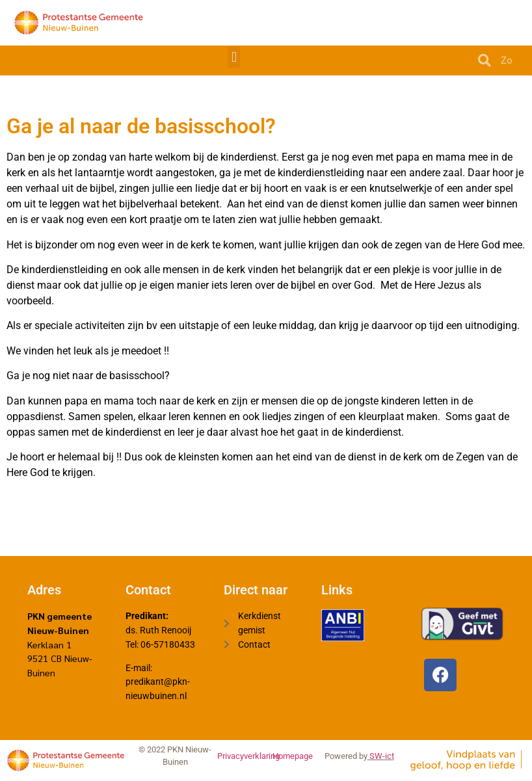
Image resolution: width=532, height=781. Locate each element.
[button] (234, 57)
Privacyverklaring (248, 756)
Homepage (293, 756)
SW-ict (381, 756)
